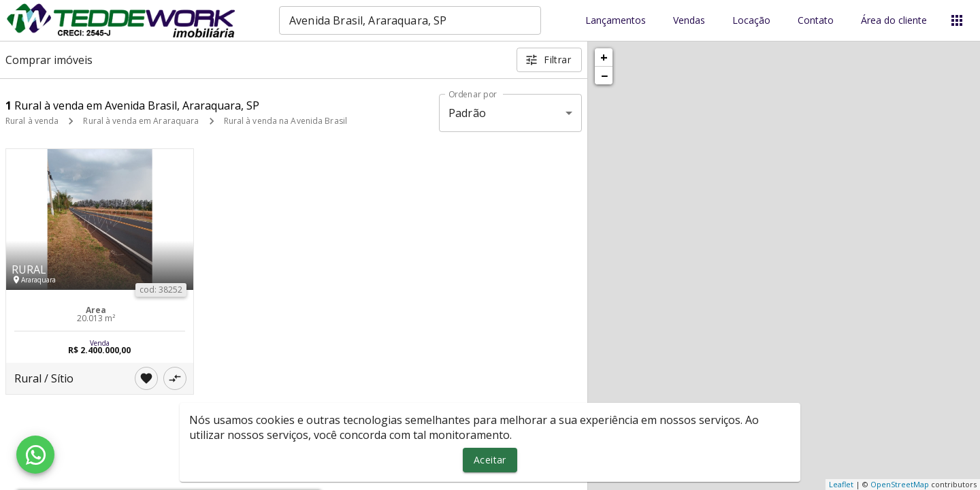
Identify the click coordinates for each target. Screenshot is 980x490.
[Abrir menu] (957, 20)
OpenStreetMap (900, 484)
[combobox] (410, 20)
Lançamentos (616, 21)
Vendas (689, 21)
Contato (816, 21)
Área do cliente (894, 21)
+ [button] (604, 57)
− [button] (604, 76)
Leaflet (841, 484)
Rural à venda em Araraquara (141, 121)
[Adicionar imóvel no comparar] (175, 378)
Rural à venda (32, 121)
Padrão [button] (467, 113)
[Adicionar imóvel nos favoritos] (146, 378)
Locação (751, 21)
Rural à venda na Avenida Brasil (286, 121)
